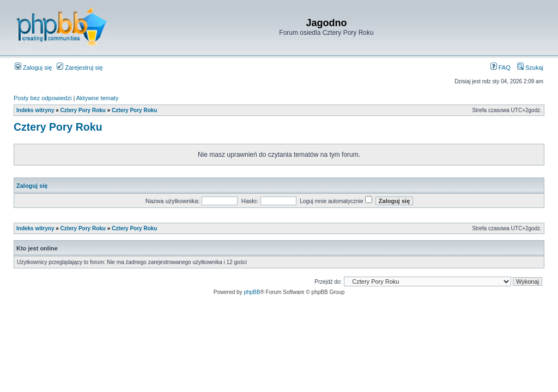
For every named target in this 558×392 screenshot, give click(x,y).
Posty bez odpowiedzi (43, 98)
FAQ (501, 68)
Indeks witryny (35, 110)
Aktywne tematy (98, 98)
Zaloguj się (33, 68)
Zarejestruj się (80, 68)
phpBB (252, 292)
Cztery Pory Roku (83, 110)
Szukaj (530, 68)
